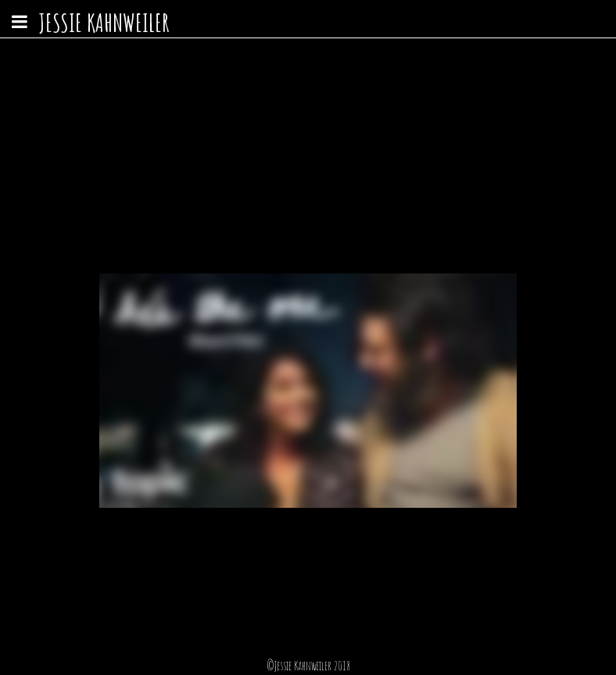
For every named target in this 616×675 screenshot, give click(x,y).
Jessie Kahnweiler (104, 22)
